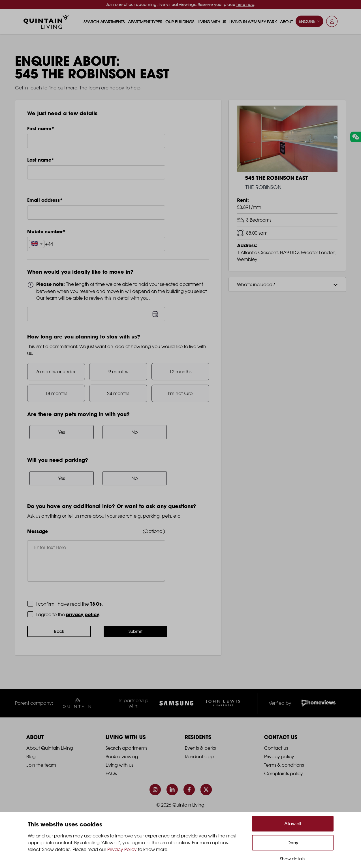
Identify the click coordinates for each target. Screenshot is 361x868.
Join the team (41, 765)
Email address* (45, 200)
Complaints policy (284, 773)
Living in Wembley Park (253, 22)
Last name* (41, 160)
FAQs (111, 773)
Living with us (212, 22)
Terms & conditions (284, 765)
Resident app (199, 756)
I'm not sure (180, 393)
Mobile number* (46, 232)
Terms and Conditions (59, 604)
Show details (293, 859)
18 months (56, 393)
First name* (41, 128)
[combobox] (37, 244)
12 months (180, 372)
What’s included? (287, 284)
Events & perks (200, 748)
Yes (61, 432)
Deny (293, 843)
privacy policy (83, 614)
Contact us (276, 748)
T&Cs (96, 604)
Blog (31, 756)
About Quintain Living (50, 748)
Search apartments (104, 22)
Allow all (293, 824)
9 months (118, 372)
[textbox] (37, 244)
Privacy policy (279, 756)
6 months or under (56, 372)
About (286, 22)
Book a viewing (122, 756)
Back (59, 631)
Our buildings (180, 22)
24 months (118, 393)
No (134, 432)
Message (38, 531)
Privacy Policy (50, 614)
